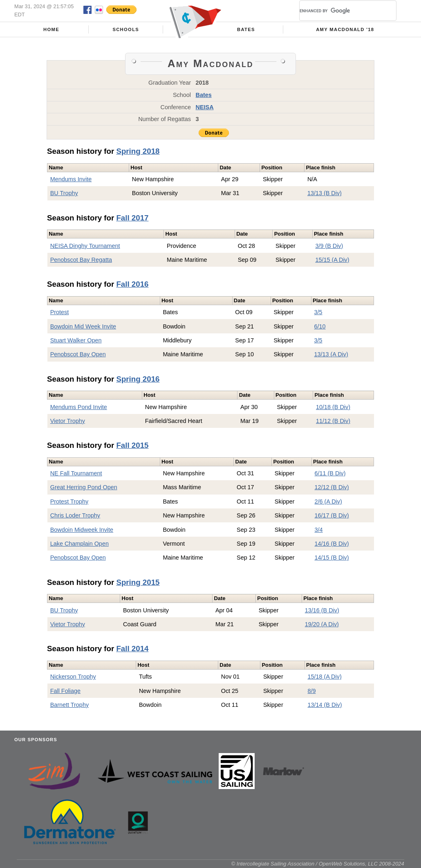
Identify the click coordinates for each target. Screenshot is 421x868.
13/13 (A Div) (331, 354)
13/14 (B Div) (325, 705)
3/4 (319, 530)
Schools (126, 29)
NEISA (205, 107)
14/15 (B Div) (332, 558)
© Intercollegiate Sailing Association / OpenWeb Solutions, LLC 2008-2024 (318, 864)
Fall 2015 (132, 445)
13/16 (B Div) (322, 610)
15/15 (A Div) (332, 260)
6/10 (320, 326)
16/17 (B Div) (332, 515)
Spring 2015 (138, 582)
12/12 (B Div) (332, 487)
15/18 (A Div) (325, 677)
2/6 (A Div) (328, 501)
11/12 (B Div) (333, 421)
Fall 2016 (132, 284)
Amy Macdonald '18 (345, 29)
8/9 (312, 691)
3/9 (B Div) (329, 246)
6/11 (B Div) (330, 473)
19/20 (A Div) (322, 624)
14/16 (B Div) (332, 544)
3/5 (318, 312)
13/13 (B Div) (325, 193)
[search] (338, 11)
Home (51, 29)
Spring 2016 (138, 379)
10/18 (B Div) (333, 407)
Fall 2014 (132, 649)
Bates (246, 29)
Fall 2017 (132, 218)
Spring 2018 (138, 151)
